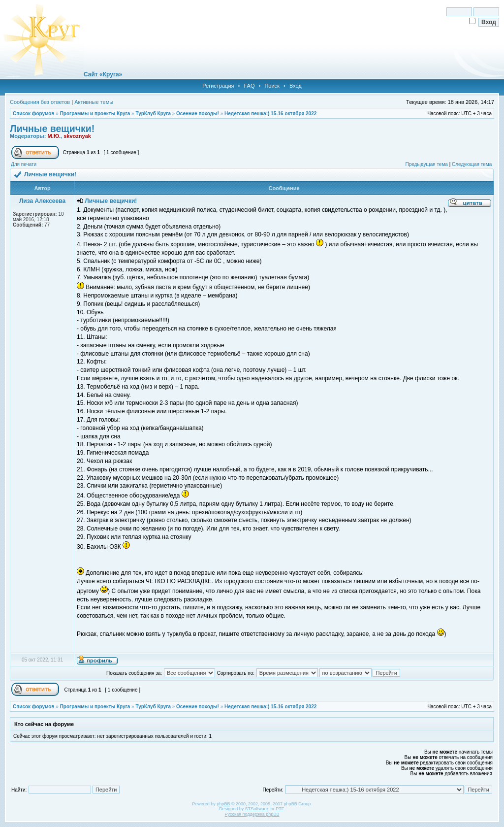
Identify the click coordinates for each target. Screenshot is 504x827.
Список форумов (34, 114)
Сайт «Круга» (103, 74)
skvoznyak (77, 136)
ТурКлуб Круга (153, 114)
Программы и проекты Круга (95, 114)
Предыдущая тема (426, 164)
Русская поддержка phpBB (252, 814)
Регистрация (218, 86)
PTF (280, 809)
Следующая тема (472, 164)
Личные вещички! (52, 129)
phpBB (223, 804)
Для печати (24, 164)
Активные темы (94, 102)
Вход (296, 86)
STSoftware (257, 809)
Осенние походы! (198, 114)
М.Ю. (54, 136)
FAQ (249, 86)
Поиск (272, 86)
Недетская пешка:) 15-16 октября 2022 (270, 114)
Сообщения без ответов (40, 102)
